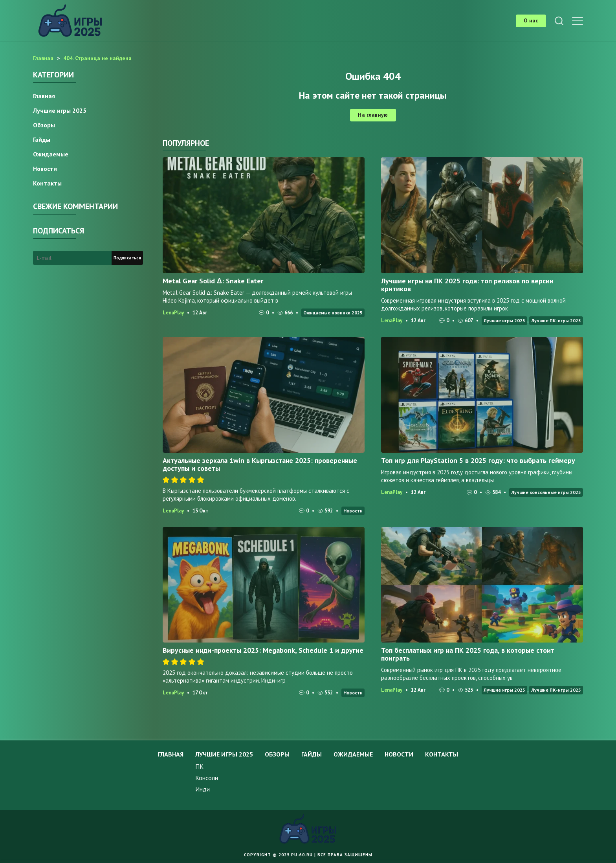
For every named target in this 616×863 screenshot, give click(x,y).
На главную (373, 115)
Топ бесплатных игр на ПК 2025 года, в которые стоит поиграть (468, 654)
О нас (531, 21)
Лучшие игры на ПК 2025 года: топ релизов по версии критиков (467, 285)
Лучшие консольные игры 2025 (546, 492)
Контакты (47, 183)
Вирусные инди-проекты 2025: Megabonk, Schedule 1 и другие (263, 650)
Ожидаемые (51, 154)
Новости (353, 511)
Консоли (207, 778)
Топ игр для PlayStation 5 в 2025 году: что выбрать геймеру (478, 460)
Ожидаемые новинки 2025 (333, 313)
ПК (199, 766)
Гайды (42, 140)
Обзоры (44, 125)
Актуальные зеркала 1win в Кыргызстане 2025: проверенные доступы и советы (260, 464)
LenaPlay (173, 313)
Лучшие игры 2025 (504, 320)
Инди (203, 789)
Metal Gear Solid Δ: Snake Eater (213, 281)
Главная (44, 96)
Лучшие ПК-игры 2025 (556, 320)
